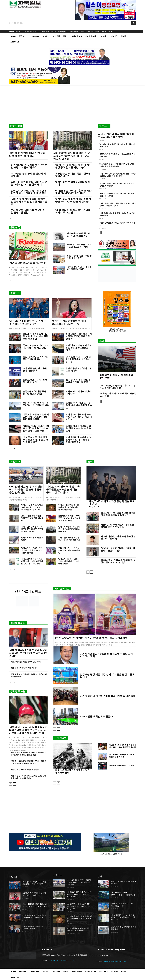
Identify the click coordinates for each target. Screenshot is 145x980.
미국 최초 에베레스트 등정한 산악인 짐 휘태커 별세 (72, 771)
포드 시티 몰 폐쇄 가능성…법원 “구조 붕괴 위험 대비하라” (32, 518)
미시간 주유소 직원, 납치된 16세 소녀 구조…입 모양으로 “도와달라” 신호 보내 (32, 507)
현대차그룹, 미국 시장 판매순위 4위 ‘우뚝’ (116, 377)
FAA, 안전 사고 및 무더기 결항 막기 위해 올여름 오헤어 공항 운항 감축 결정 (26, 490)
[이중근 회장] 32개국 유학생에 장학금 (25, 769)
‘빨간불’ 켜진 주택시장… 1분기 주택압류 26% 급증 (78, 381)
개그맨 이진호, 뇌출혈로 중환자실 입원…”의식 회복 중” (118, 538)
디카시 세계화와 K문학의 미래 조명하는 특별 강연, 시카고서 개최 (107, 655)
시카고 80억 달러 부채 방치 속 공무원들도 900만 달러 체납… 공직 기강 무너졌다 (72, 156)
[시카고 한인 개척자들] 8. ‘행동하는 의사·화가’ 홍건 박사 (27, 155)
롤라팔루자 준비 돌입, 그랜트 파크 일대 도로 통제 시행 (79, 246)
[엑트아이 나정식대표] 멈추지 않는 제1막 (26, 662)
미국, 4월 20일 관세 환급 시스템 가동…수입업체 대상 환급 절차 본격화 (36, 417)
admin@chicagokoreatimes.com (64, 960)
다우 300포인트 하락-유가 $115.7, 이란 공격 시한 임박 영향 (117, 387)
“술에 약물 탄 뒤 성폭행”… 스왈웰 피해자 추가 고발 (73, 211)
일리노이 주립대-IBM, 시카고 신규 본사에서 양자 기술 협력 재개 (29, 183)
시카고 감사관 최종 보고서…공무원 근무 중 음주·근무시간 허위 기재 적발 (32, 529)
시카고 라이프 (13, 259)
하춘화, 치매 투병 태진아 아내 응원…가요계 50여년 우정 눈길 (118, 526)
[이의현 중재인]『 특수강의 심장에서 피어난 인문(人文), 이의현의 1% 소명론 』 (28, 653)
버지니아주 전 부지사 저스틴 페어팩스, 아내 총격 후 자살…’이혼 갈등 (78, 440)
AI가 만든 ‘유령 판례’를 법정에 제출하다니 (28, 175)
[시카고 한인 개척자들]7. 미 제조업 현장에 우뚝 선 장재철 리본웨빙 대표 (29, 202)
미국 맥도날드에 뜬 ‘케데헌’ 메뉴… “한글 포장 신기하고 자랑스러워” (91, 638)
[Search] (134, 23)
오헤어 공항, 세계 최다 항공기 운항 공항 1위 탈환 (28, 211)
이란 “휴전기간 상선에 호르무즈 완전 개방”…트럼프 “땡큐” (29, 166)
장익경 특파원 (18, 691)
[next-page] (14, 218)
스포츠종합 (61, 738)
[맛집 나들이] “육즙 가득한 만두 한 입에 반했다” (79, 257)
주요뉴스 (15, 293)
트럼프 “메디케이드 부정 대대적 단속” (79, 393)
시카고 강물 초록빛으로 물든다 (96, 716)
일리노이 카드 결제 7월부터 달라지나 (72, 183)
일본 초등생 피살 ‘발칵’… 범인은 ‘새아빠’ (79, 370)
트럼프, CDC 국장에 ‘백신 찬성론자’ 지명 (35, 381)
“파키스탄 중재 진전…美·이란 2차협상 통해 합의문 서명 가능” (73, 166)
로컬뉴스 (15, 461)
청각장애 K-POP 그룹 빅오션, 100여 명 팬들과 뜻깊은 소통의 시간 (118, 514)
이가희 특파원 (18, 623)
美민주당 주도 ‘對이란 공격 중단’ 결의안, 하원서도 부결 (36, 404)
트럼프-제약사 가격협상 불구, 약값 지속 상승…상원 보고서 (78, 428)
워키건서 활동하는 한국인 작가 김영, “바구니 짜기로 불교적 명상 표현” (69, 507)
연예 (90, 461)
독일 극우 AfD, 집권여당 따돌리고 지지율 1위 (36, 358)
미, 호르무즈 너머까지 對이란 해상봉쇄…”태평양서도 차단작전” (73, 192)
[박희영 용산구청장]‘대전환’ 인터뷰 (24, 668)
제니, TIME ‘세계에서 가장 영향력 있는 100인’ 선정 (111, 503)
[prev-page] (10, 218)
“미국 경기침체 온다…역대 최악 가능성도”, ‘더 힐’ (118, 395)
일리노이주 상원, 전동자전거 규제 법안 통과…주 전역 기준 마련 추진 (29, 192)
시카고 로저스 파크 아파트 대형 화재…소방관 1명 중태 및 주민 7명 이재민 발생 (32, 561)
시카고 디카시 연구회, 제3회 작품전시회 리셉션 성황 (108, 696)
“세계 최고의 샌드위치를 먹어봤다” (27, 263)
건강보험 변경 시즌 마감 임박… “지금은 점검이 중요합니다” (107, 676)
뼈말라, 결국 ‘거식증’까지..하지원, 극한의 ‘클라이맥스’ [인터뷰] (118, 561)
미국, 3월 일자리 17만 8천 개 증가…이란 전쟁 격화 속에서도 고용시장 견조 (123, 917)
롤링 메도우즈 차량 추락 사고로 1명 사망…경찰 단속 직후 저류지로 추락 (69, 518)
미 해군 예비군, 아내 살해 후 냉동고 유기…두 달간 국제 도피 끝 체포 (35, 440)
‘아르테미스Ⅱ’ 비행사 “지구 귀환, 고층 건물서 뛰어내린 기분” (28, 322)
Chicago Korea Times (95, 507)
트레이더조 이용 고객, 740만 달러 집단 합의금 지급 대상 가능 (79, 417)
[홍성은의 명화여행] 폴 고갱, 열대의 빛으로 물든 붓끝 (79, 235)
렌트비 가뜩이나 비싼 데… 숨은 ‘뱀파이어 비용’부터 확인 (69, 550)
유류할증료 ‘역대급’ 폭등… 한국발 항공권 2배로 (73, 175)
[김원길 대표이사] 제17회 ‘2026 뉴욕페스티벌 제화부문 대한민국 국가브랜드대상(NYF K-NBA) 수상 (28, 730)
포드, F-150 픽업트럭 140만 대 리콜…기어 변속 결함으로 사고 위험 (35, 336)
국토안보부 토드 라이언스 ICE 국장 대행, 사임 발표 (35, 347)
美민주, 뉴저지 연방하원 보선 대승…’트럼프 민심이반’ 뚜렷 (69, 322)
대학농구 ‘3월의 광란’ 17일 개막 (122, 765)
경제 (101, 341)
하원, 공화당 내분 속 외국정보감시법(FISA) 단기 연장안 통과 (79, 336)
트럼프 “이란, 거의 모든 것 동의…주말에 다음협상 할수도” (79, 405)
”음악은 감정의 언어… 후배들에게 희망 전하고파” (79, 268)
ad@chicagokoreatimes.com (115, 961)
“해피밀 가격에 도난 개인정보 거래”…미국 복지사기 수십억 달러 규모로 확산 (36, 428)
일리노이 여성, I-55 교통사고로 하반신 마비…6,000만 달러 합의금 (73, 200)
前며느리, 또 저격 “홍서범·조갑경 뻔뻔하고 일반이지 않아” (118, 549)
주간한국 (15, 227)
